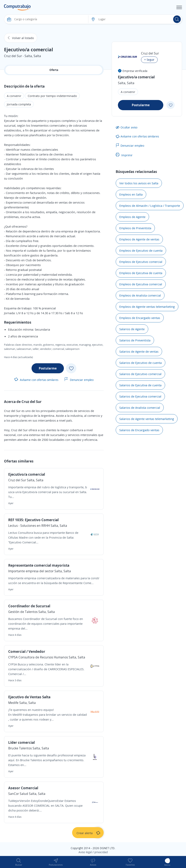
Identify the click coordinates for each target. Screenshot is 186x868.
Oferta (54, 70)
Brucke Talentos (20, 748)
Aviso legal (85, 852)
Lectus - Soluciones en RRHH (29, 526)
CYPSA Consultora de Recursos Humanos (38, 657)
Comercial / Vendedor (27, 651)
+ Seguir (149, 60)
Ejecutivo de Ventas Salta (29, 697)
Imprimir (124, 155)
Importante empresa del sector (31, 571)
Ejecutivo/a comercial (27, 474)
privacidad (101, 852)
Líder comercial (21, 742)
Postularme (48, 368)
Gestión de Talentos (23, 612)
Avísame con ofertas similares (36, 380)
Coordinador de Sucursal (29, 606)
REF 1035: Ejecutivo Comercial (33, 520)
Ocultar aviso (127, 127)
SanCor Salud (18, 794)
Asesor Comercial (23, 788)
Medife (14, 703)
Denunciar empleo (79, 380)
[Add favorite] (71, 368)
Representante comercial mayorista (39, 565)
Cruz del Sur (17, 480)
